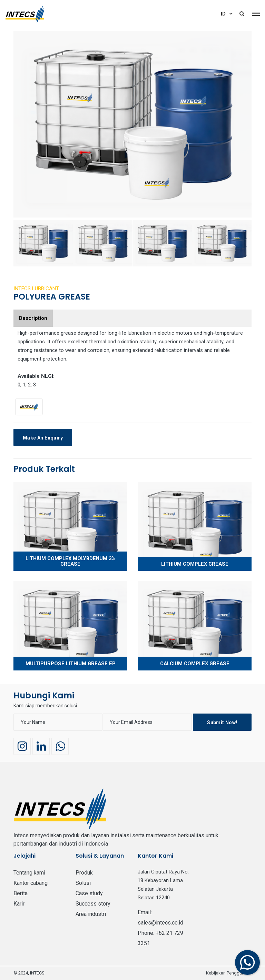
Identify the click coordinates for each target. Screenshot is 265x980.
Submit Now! (222, 723)
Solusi (83, 883)
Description (33, 318)
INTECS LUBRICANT (36, 289)
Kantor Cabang (31, 883)
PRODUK (84, 873)
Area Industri (91, 914)
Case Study (89, 893)
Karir (19, 904)
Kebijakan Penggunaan (229, 973)
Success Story (93, 904)
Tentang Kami (29, 873)
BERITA (21, 893)
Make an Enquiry (43, 438)
